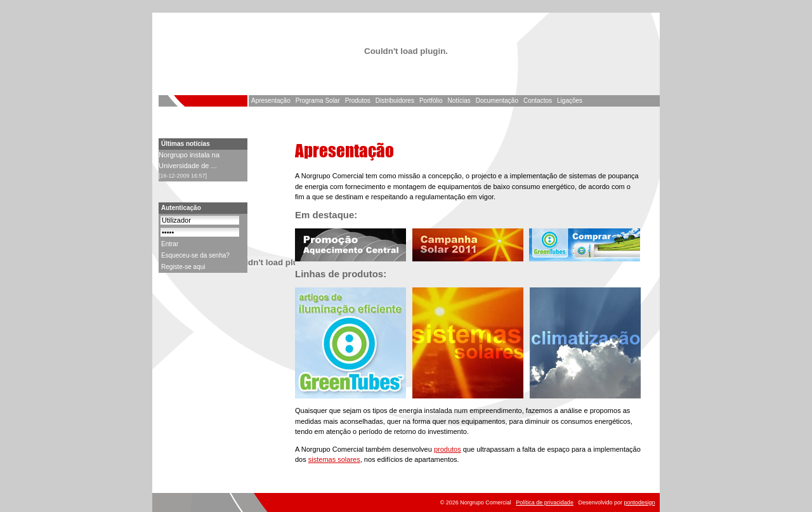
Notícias (459, 101)
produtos (448, 449)
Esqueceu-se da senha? (195, 255)
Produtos (358, 101)
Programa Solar (318, 101)
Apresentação (271, 101)
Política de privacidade (545, 502)
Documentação (497, 101)
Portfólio (431, 101)
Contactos (538, 101)
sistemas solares (334, 459)
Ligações (570, 101)
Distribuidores (395, 101)
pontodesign (639, 502)
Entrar (170, 244)
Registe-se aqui (183, 267)
